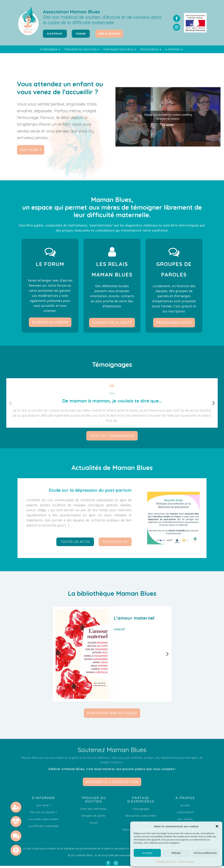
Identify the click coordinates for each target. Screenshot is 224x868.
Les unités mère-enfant (43, 819)
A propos (174, 49)
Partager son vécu (120, 49)
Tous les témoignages (112, 436)
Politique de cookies (166, 861)
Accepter (147, 853)
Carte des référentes (94, 809)
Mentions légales (186, 861)
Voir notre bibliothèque (112, 713)
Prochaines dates (174, 323)
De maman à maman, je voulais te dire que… (112, 401)
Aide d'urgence (109, 34)
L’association (185, 812)
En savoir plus (115, 542)
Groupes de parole (94, 816)
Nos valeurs (185, 819)
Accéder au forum (50, 322)
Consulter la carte (112, 323)
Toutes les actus (75, 542)
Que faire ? (31, 150)
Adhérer (55, 34)
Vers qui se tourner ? (43, 812)
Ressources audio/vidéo (141, 816)
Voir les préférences (205, 853)
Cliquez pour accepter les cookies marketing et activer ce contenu (168, 117)
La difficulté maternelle (44, 826)
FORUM (81, 34)
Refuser (176, 853)
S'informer (51, 49)
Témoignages (141, 809)
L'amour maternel (134, 618)
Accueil (185, 805)
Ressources (151, 49)
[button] (217, 826)
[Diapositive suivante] (213, 403)
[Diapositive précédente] (10, 403)
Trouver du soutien (82, 49)
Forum (94, 823)
